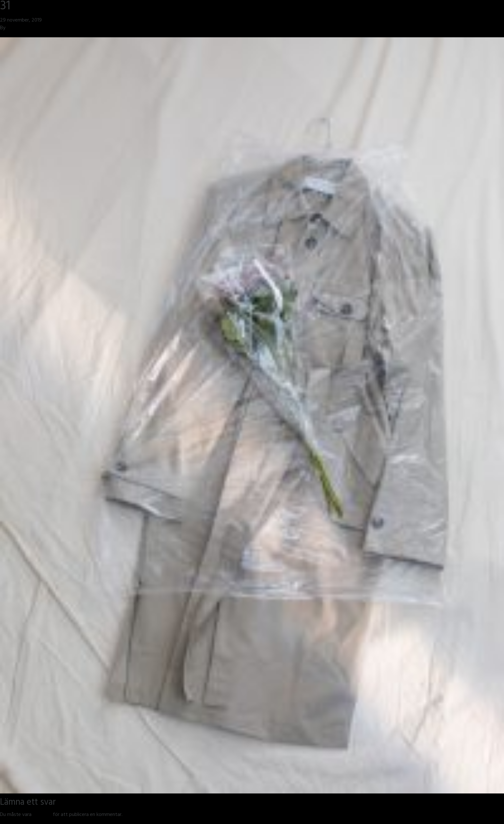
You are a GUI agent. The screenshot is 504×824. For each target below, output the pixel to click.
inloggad (42, 815)
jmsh (12, 28)
